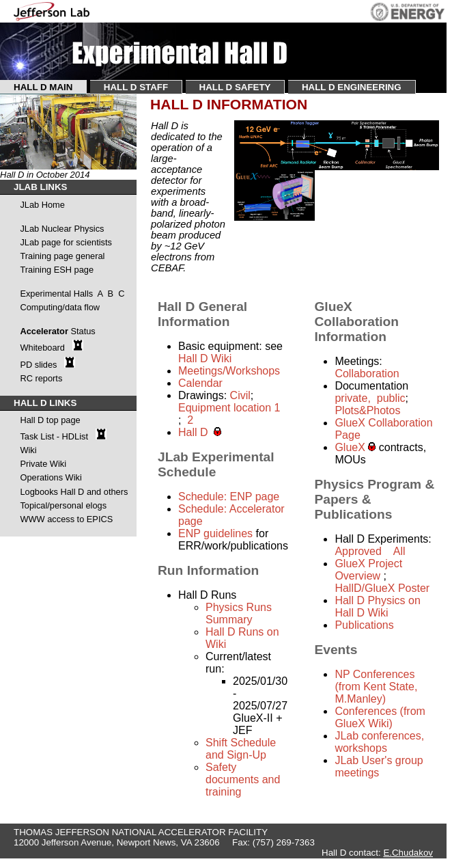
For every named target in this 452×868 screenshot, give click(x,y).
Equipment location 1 (229, 408)
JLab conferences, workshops (379, 742)
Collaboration (367, 374)
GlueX (351, 447)
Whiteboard (43, 348)
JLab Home (42, 205)
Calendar (200, 383)
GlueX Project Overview (368, 570)
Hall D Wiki (205, 358)
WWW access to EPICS (66, 519)
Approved (358, 551)
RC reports (41, 378)
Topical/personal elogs (63, 505)
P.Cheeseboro (398, 863)
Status (83, 331)
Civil (240, 395)
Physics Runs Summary (239, 613)
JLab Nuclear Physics (62, 229)
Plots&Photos (367, 410)
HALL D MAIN (43, 87)
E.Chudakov (408, 853)
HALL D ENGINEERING (352, 87)
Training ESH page (57, 270)
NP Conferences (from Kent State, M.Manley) (376, 687)
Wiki (28, 450)
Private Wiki (43, 464)
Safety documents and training (243, 779)
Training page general (62, 256)
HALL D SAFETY (235, 87)
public (389, 398)
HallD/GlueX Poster (382, 588)
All (399, 551)
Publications (364, 625)
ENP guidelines (217, 533)
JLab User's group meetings (379, 767)
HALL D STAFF (136, 87)
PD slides (38, 365)
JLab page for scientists (66, 242)
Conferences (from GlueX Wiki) (380, 717)
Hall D (196, 432)
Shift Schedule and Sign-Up (241, 749)
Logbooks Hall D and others (74, 492)
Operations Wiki (51, 477)
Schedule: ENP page (229, 497)
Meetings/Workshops (229, 371)
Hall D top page (50, 420)
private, (352, 398)
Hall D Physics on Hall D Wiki (377, 607)
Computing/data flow (60, 307)
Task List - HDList (54, 436)
